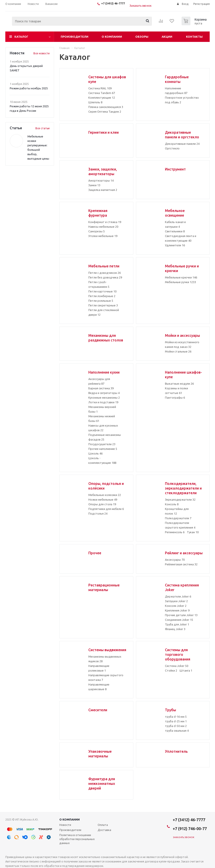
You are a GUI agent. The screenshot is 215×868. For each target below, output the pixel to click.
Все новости (42, 53)
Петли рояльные (101, 301)
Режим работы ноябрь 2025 (29, 88)
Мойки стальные (178, 351)
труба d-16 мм (176, 717)
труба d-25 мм (176, 721)
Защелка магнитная (103, 190)
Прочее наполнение (103, 449)
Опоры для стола (102, 504)
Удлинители (175, 245)
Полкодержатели (178, 518)
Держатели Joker (178, 596)
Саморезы (97, 231)
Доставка (104, 830)
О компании (112, 37)
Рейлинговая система (181, 564)
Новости (65, 825)
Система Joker (177, 666)
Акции (167, 37)
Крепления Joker (177, 610)
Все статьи (43, 128)
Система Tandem (102, 93)
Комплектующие (102, 98)
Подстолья (98, 513)
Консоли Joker (176, 606)
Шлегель (95, 102)
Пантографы (175, 398)
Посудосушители (102, 444)
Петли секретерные (103, 305)
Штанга (186, 670)
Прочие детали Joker (181, 615)
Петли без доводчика (105, 277)
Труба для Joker (177, 624)
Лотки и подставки (103, 402)
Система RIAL (100, 88)
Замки (94, 185)
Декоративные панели (182, 144)
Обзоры (142, 37)
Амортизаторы (101, 180)
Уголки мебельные (103, 236)
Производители (75, 37)
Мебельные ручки (180, 282)
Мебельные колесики (105, 495)
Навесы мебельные (103, 227)
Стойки (171, 670)
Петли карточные (102, 291)
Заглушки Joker (176, 601)
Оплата (103, 825)
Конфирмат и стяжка (105, 222)
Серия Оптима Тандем (105, 112)
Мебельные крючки (181, 277)
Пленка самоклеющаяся (106, 107)
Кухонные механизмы (104, 398)
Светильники (175, 231)
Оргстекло (172, 148)
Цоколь (95, 453)
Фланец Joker (175, 629)
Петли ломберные (102, 296)
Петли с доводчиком (105, 273)
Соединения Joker (179, 620)
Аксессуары (175, 560)
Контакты (194, 37)
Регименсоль (175, 532)
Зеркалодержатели (180, 500)
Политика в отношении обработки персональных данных (77, 839)
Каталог (21, 37)
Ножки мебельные (103, 500)
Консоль (172, 504)
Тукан (193, 532)
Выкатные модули (179, 384)
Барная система (101, 388)
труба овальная (177, 731)
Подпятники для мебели (106, 509)
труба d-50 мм (176, 726)
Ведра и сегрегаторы (104, 393)
